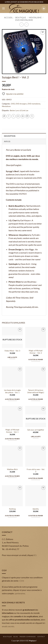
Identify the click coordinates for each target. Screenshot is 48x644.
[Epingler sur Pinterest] (23, 116)
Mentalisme (35, 17)
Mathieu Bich (12, 469)
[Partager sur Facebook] (9, 116)
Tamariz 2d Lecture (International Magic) (36, 391)
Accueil (8, 17)
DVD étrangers (21, 104)
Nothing (12, 509)
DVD (13, 104)
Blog (16, 637)
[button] (3, 8)
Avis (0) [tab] (7, 141)
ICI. (35, 555)
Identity (36, 509)
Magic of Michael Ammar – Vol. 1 (12, 431)
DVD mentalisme (24, 20)
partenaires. (20, 593)
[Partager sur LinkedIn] (27, 116)
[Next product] (21, 24)
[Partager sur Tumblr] (32, 116)
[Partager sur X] (14, 116)
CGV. (22, 581)
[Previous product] (26, 24)
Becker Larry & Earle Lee (19, 110)
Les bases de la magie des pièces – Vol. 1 (12, 391)
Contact (41, 637)
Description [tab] (10, 136)
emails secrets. (8, 626)
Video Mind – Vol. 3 (12, 351)
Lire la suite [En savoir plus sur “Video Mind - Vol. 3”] (12, 357)
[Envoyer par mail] (18, 116)
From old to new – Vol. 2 (36, 471)
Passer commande (28, 637)
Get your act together (36, 430)
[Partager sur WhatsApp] (4, 116)
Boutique (21, 17)
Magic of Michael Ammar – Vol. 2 (36, 352)
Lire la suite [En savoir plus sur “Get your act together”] (36, 436)
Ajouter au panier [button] (36, 359)
